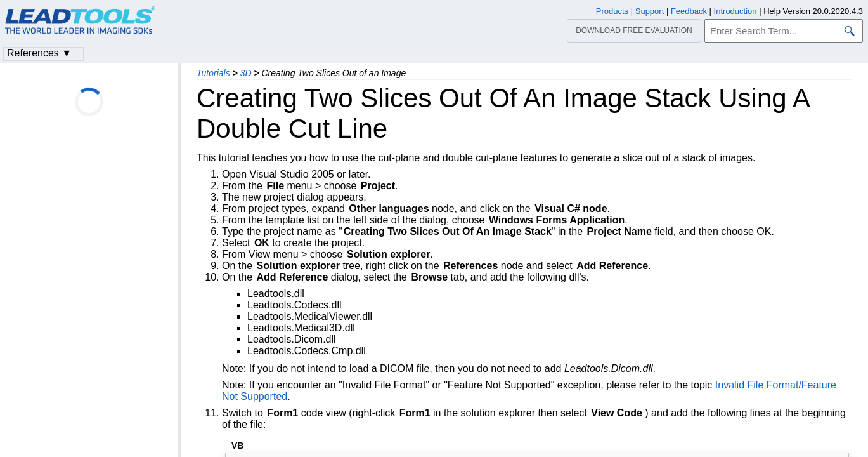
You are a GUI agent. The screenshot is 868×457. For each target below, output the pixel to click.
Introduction (735, 11)
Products (612, 11)
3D (246, 73)
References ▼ (39, 53)
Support (650, 11)
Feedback (689, 11)
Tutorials (213, 73)
